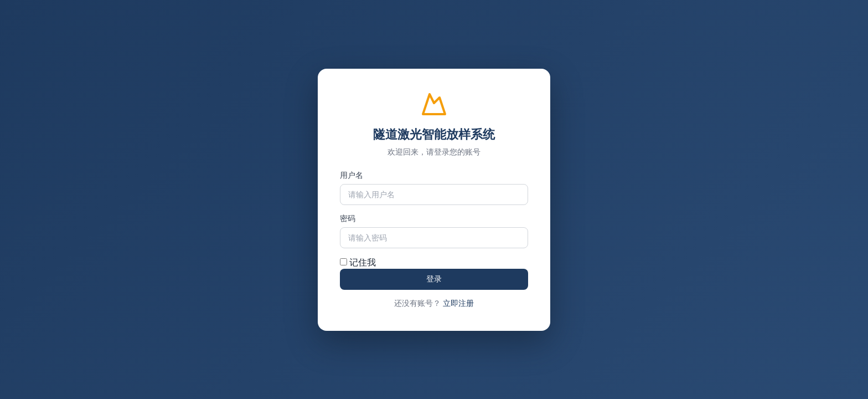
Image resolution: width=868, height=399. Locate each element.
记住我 (358, 262)
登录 (434, 279)
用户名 (352, 175)
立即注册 (458, 303)
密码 (348, 218)
